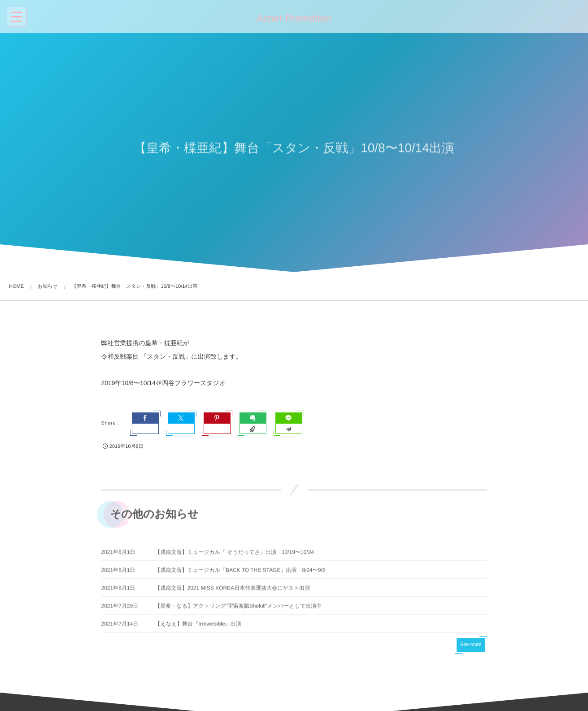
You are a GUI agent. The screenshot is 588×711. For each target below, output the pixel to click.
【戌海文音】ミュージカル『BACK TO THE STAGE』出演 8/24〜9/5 (240, 573)
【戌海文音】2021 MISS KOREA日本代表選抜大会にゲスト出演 (233, 591)
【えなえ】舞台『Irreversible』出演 (198, 627)
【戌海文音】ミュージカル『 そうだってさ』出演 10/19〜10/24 (235, 555)
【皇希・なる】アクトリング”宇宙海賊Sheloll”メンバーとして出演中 (239, 609)
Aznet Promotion (293, 18)
